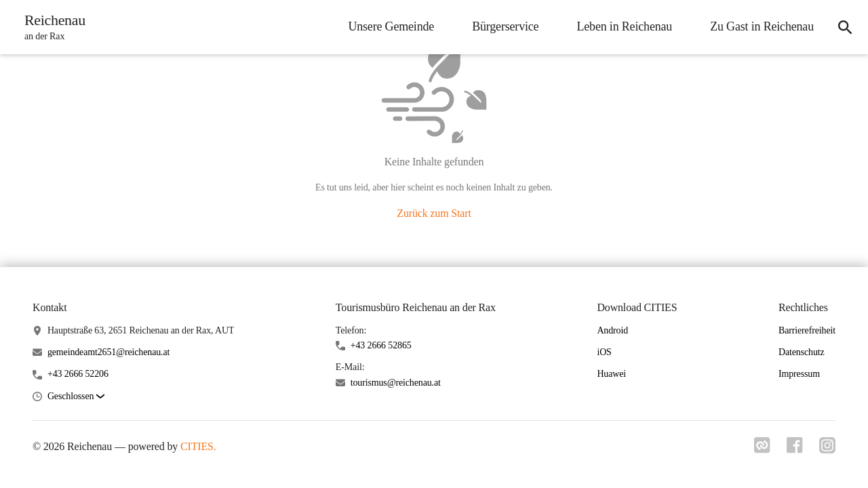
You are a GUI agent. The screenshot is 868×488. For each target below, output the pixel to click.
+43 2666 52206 (78, 374)
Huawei (611, 374)
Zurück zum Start (434, 213)
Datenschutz (802, 352)
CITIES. (198, 446)
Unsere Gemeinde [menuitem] (391, 26)
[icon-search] (845, 27)
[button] (76, 397)
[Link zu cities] (762, 449)
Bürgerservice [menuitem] (505, 26)
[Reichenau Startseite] (51, 27)
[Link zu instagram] (827, 449)
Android (612, 330)
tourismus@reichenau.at (396, 383)
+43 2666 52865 (381, 345)
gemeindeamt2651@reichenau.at (108, 352)
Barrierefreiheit (807, 330)
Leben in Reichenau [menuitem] (624, 26)
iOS (604, 352)
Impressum (799, 374)
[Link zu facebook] (795, 449)
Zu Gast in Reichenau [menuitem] (762, 26)
